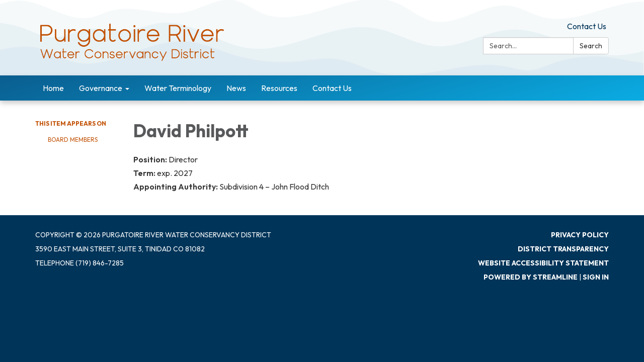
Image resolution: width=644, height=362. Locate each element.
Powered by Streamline (531, 277)
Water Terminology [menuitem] (178, 88)
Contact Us (587, 26)
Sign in (596, 277)
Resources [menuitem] (279, 88)
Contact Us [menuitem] (332, 88)
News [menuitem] (236, 88)
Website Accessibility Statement (543, 263)
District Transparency (563, 249)
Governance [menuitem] (101, 88)
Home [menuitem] (53, 88)
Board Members (73, 140)
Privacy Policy (580, 235)
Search (591, 46)
